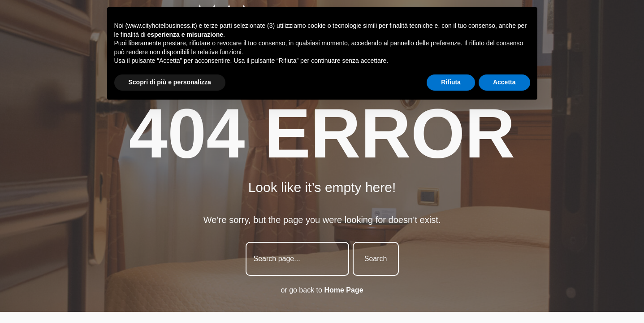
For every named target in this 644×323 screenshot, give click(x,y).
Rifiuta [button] (451, 82)
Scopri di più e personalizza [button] (170, 82)
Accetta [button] (504, 82)
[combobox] (297, 259)
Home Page (344, 290)
